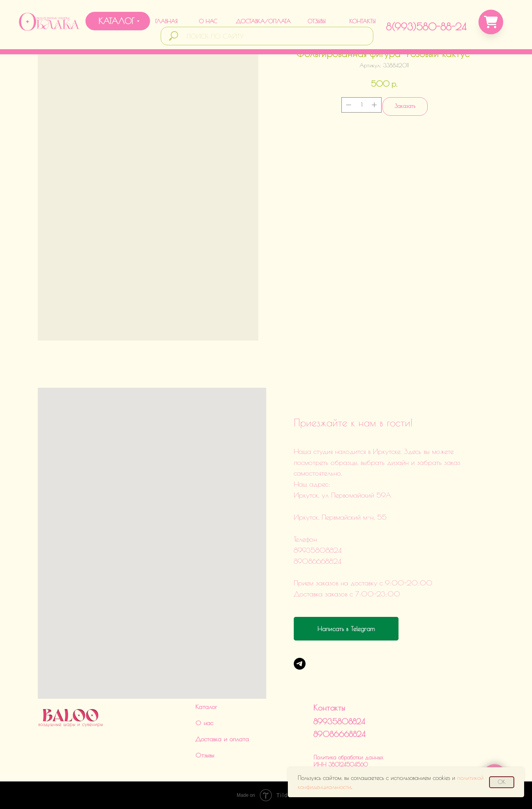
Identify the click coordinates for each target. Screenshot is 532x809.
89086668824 (339, 734)
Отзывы (205, 755)
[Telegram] (300, 664)
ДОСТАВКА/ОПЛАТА (263, 21)
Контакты (329, 708)
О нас (204, 723)
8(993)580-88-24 (426, 27)
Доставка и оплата (222, 739)
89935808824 (339, 721)
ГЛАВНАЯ (166, 21)
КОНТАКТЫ (362, 21)
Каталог (206, 707)
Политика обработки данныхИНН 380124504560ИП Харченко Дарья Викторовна (352, 765)
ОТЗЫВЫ (317, 21)
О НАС (208, 21)
